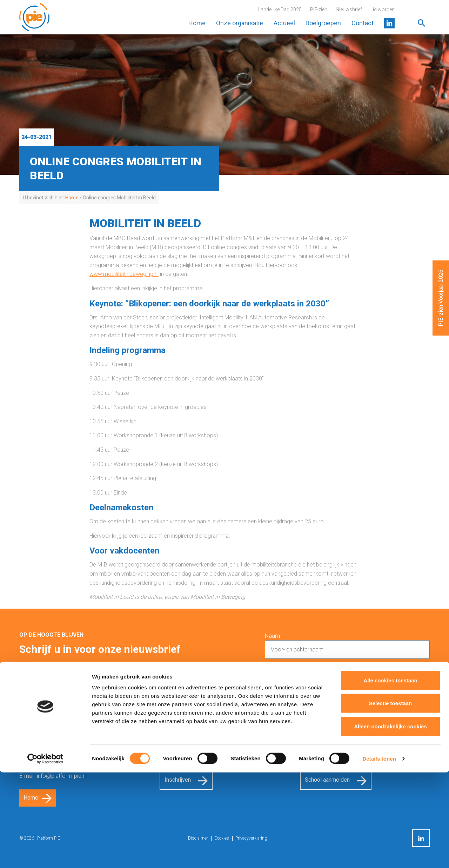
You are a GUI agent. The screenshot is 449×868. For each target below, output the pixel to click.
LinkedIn (389, 23)
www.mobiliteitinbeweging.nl (124, 274)
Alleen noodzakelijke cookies (390, 822)
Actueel (284, 23)
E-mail (272, 672)
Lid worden (383, 9)
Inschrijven (399, 714)
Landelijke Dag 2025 (280, 9)
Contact (363, 23)
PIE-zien (319, 9)
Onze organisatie (240, 23)
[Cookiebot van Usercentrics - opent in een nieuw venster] (45, 854)
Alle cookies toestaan (390, 776)
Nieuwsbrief (349, 9)
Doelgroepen (323, 23)
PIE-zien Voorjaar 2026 (441, 298)
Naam (272, 636)
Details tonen (379, 854)
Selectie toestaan (391, 799)
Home (197, 23)
